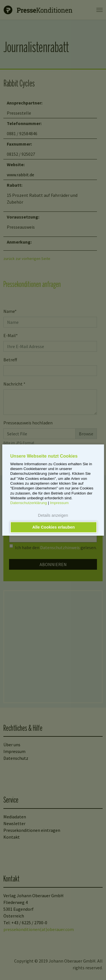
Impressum (59, 503)
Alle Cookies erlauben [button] (53, 527)
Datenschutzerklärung (29, 503)
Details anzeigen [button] (53, 516)
